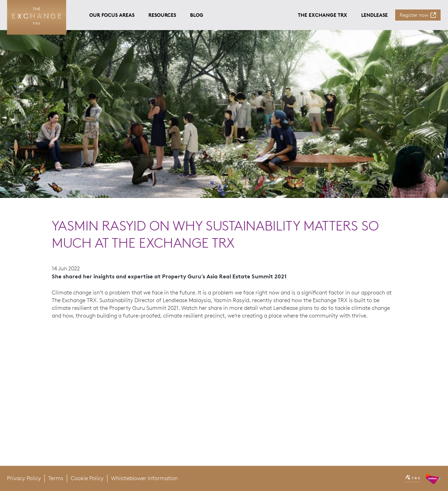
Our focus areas (112, 15)
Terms (56, 478)
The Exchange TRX (323, 15)
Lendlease (374, 15)
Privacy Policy (24, 478)
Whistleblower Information (144, 478)
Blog (197, 15)
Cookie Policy (87, 478)
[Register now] (418, 15)
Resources (162, 15)
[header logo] (423, 478)
